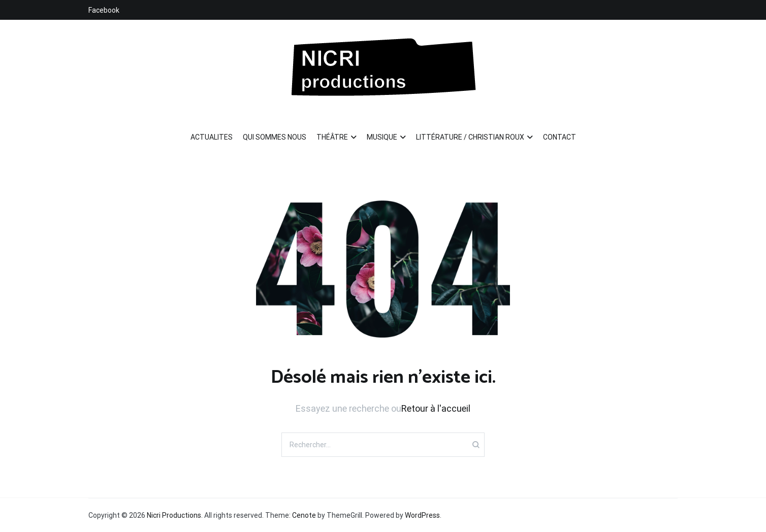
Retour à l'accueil (436, 408)
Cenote (304, 515)
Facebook (104, 10)
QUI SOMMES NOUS (275, 137)
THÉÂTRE (332, 137)
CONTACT (560, 137)
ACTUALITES (212, 137)
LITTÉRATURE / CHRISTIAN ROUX (470, 137)
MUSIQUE (382, 137)
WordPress (422, 515)
